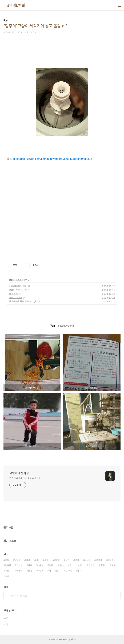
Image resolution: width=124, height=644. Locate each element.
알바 (72, 565)
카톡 (51, 565)
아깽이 (40, 571)
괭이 (77, 560)
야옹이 (40, 565)
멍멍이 (91, 565)
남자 (81, 565)
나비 (37, 560)
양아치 (57, 560)
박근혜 (19, 571)
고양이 (8, 571)
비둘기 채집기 (15, 298)
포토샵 (114, 565)
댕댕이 (99, 560)
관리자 (74, 639)
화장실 (61, 565)
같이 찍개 (13, 294)
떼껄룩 (110, 560)
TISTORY (63, 639)
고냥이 (19, 565)
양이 (30, 571)
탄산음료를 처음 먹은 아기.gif (23, 301)
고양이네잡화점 (14, 5)
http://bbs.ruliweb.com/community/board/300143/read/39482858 (53, 159)
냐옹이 (87, 560)
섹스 (67, 560)
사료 (30, 565)
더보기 (6, 576)
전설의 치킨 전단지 (18, 290)
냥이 (58, 571)
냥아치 (103, 565)
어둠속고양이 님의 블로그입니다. (25, 478)
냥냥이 (17, 560)
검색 (117, 596)
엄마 (28, 560)
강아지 (69, 571)
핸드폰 (8, 565)
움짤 (7, 560)
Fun (11, 280)
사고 (79, 571)
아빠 (47, 560)
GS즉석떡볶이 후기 (18, 286)
